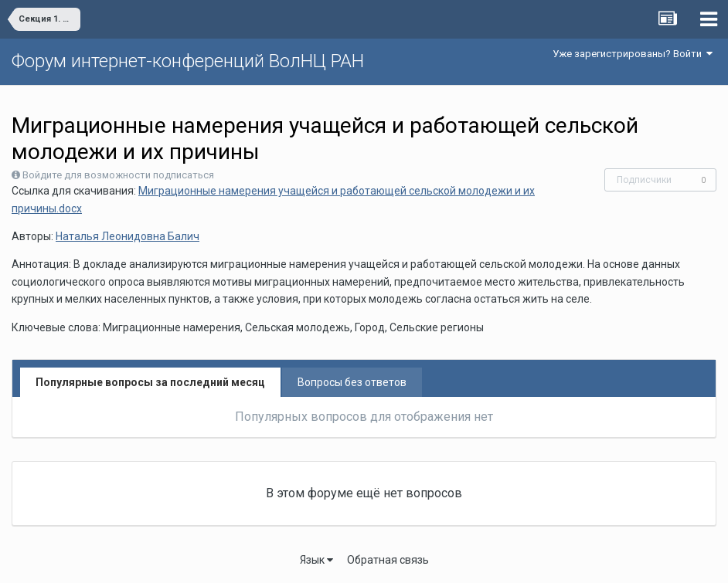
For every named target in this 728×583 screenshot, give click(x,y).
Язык (316, 560)
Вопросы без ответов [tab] (352, 382)
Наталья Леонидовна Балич (128, 236)
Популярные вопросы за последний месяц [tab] (150, 382)
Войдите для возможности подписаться (118, 175)
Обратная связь (388, 560)
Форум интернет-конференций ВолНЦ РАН (188, 61)
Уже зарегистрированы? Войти (633, 54)
